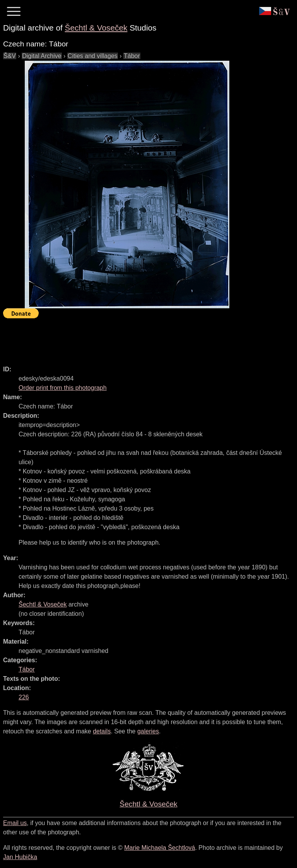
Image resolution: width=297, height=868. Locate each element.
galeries (148, 731)
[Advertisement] (144, 338)
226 (24, 697)
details (102, 731)
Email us (15, 823)
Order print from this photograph (63, 388)
